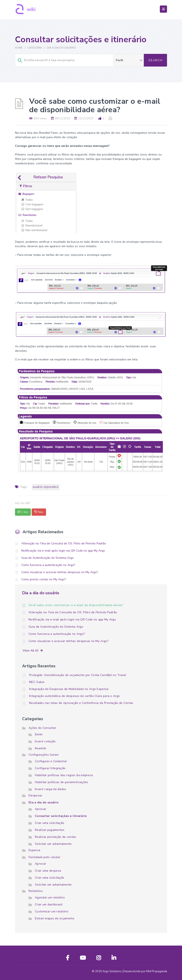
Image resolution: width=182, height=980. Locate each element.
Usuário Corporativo (46, 487)
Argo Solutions (112, 971)
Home (19, 48)
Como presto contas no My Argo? (44, 579)
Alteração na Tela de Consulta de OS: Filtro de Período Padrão (64, 543)
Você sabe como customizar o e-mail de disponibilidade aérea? (76, 605)
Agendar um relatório (50, 898)
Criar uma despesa (48, 871)
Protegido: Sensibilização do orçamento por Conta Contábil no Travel (78, 675)
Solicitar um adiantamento (53, 844)
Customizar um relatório (52, 911)
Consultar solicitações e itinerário (61, 816)
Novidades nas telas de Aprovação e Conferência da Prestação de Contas (81, 703)
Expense (34, 850)
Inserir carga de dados (51, 789)
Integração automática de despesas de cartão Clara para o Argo (74, 696)
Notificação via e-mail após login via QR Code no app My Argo (63, 551)
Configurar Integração (50, 768)
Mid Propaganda (157, 971)
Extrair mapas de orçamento (55, 918)
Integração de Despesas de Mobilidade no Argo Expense (69, 689)
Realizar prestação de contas (55, 837)
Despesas (35, 795)
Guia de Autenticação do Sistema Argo (48, 558)
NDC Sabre (37, 682)
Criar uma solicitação (50, 823)
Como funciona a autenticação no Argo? (48, 565)
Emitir (39, 734)
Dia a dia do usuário (61, 48)
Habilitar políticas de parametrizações (61, 782)
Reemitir (41, 748)
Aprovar (40, 809)
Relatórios (36, 891)
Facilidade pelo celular (44, 857)
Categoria (35, 48)
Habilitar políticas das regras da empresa (64, 775)
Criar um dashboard (49, 904)
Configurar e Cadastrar (51, 761)
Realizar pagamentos (50, 830)
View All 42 (33, 651)
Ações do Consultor (42, 728)
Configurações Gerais (44, 755)
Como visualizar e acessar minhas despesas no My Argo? (60, 572)
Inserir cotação (45, 741)
